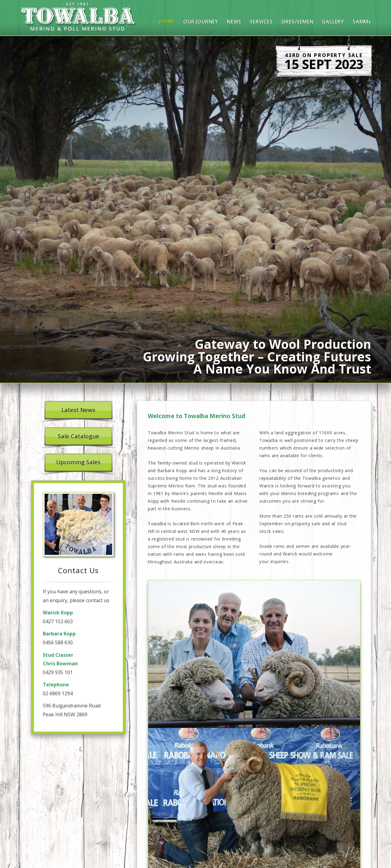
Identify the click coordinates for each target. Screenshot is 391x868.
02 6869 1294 (58, 693)
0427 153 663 (58, 621)
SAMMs (362, 22)
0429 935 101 (58, 672)
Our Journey (201, 22)
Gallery (333, 22)
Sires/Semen (298, 22)
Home (167, 22)
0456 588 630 (58, 642)
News (234, 22)
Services (261, 22)
